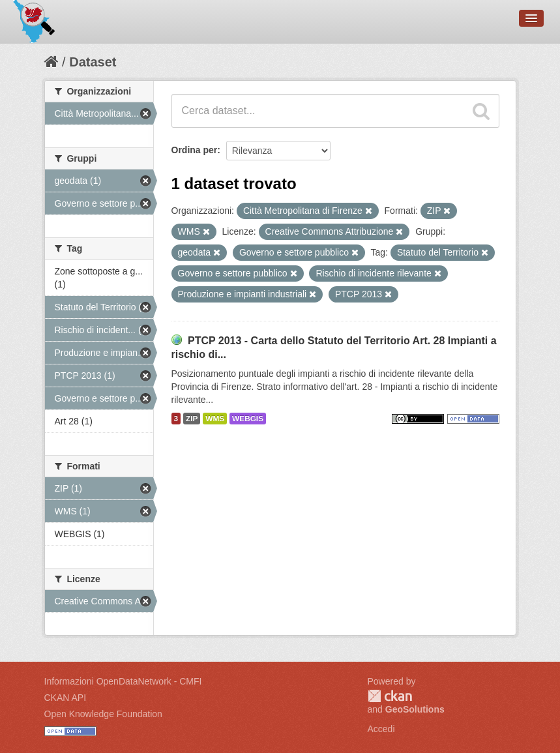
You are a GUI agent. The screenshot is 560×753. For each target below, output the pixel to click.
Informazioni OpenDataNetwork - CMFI (123, 681)
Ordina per (195, 150)
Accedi (381, 729)
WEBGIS (248, 419)
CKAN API (66, 698)
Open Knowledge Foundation (103, 714)
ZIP (192, 419)
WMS (215, 419)
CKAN (390, 696)
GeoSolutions (415, 709)
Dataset (93, 62)
